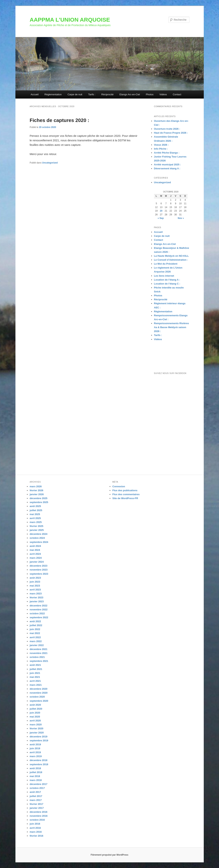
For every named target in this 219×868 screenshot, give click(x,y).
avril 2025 (35, 518)
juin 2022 (35, 629)
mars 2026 (36, 486)
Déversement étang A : (167, 168)
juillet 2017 (36, 796)
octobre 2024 (37, 538)
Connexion (119, 486)
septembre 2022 (39, 617)
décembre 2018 (39, 760)
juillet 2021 (36, 669)
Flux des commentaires (126, 494)
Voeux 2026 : (161, 145)
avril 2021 (35, 681)
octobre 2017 (37, 788)
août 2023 (35, 578)
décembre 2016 (39, 812)
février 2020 (37, 728)
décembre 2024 (39, 534)
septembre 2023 (39, 574)
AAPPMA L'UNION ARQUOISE (70, 20)
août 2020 (35, 705)
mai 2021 (35, 677)
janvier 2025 (37, 530)
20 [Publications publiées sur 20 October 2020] (161, 211)
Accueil (35, 94)
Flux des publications (125, 490)
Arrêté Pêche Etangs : (167, 153)
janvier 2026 (37, 494)
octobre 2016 (37, 820)
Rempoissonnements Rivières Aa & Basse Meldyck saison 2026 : (172, 327)
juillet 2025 (36, 510)
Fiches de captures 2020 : (60, 120)
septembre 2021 (39, 661)
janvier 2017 (37, 808)
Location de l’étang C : (167, 284)
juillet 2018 (36, 772)
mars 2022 (36, 641)
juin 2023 (35, 582)
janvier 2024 (37, 562)
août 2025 (35, 506)
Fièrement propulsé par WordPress (110, 855)
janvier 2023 (37, 601)
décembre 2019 (39, 737)
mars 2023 (36, 594)
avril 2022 (35, 637)
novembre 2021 (39, 653)
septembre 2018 (39, 764)
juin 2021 (35, 673)
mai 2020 (35, 717)
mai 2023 (35, 586)
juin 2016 (35, 824)
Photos (150, 94)
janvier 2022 (37, 645)
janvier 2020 (37, 733)
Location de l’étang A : (167, 280)
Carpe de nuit (75, 94)
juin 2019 (35, 748)
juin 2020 (35, 713)
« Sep (161, 218)
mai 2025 (35, 514)
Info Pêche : (161, 149)
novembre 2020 (39, 693)
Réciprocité (107, 94)
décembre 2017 (39, 784)
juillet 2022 (36, 625)
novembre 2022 (39, 610)
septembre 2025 (39, 502)
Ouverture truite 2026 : (167, 129)
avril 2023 (35, 590)
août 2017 (35, 792)
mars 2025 (36, 522)
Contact (177, 94)
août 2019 (35, 744)
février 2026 (37, 490)
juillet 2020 (36, 709)
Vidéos (163, 94)
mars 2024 (36, 558)
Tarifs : (92, 94)
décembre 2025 (39, 498)
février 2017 (37, 804)
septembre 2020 (39, 701)
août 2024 (35, 546)
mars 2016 (36, 832)
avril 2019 (35, 752)
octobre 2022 (37, 613)
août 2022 (35, 621)
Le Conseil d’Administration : (171, 260)
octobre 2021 (37, 657)
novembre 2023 (39, 570)
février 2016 (37, 836)
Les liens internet (164, 276)
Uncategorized (50, 163)
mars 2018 (36, 780)
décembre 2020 (39, 689)
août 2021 (35, 665)
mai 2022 (35, 633)
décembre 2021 (39, 649)
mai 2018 (35, 776)
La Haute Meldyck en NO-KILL (171, 256)
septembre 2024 (39, 542)
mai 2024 (35, 550)
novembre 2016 (39, 816)
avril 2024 (35, 554)
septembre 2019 (39, 740)
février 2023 (37, 597)
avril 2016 (35, 828)
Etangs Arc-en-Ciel (130, 94)
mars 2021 (36, 685)
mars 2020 (36, 725)
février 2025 (37, 526)
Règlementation (53, 94)
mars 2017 (36, 800)
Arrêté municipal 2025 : (167, 165)
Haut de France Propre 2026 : (171, 133)
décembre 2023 (39, 566)
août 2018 (35, 768)
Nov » (181, 218)
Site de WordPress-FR (125, 498)
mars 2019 (36, 756)
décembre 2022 (39, 606)
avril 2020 (35, 721)
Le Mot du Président (166, 264)
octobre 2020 (37, 697)
